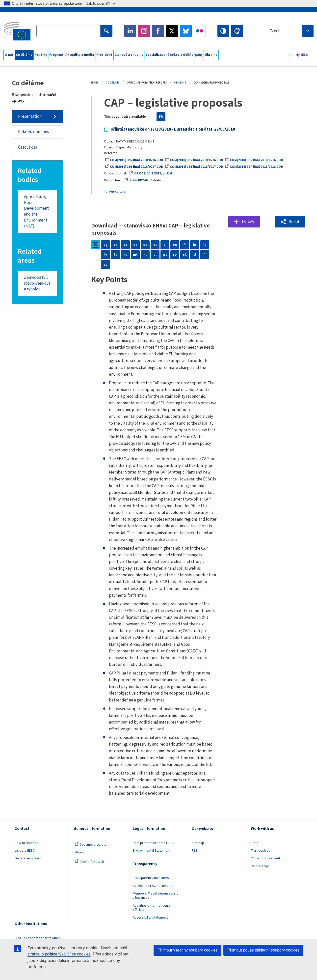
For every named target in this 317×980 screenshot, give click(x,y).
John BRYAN (136, 180)
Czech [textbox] (275, 31)
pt (165, 255)
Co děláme (24, 55)
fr (185, 245)
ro (175, 255)
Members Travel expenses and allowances (156, 896)
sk (185, 255)
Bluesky (186, 31)
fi (205, 255)
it (205, 245)
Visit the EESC (25, 851)
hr (195, 245)
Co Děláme (113, 83)
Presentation (30, 116)
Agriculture (117, 192)
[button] (290, 222)
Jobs (255, 843)
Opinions (180, 83)
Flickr (200, 31)
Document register (91, 845)
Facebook (158, 31)
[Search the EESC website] (68, 31)
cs (125, 245)
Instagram (144, 31)
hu (125, 255)
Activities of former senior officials (152, 908)
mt (135, 255)
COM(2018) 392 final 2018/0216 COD (134, 160)
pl (155, 255)
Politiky (41, 55)
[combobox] (290, 31)
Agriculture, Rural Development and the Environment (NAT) (36, 211)
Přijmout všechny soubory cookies (187, 950)
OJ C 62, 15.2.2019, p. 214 (150, 173)
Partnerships (260, 866)
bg (106, 245)
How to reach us (26, 843)
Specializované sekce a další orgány (174, 55)
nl (145, 255)
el (165, 245)
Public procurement (265, 858)
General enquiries (28, 858)
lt (116, 255)
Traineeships (261, 851)
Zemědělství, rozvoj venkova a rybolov (37, 283)
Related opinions (33, 132)
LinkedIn (130, 31)
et (155, 245)
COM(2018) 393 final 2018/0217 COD (134, 167)
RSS (195, 851)
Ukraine (211, 55)
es (116, 245)
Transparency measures (151, 878)
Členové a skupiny (129, 55)
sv (106, 265)
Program (56, 55)
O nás (9, 55)
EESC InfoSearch (89, 862)
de (145, 245)
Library (79, 852)
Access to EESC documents (153, 886)
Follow (248, 222)
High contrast (223, 31)
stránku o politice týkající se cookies (59, 954)
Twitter (172, 31)
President (104, 55)
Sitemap (198, 843)
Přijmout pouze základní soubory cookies (263, 950)
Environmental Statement (152, 851)
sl (195, 255)
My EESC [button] (302, 55)
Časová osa (28, 147)
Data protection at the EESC (153, 843)
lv (106, 255)
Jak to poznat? (101, 3)
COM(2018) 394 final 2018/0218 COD (254, 167)
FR (161, 117)
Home (95, 83)
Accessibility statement (150, 918)
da (135, 245)
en (175, 245)
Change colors (237, 31)
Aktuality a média (80, 55)
